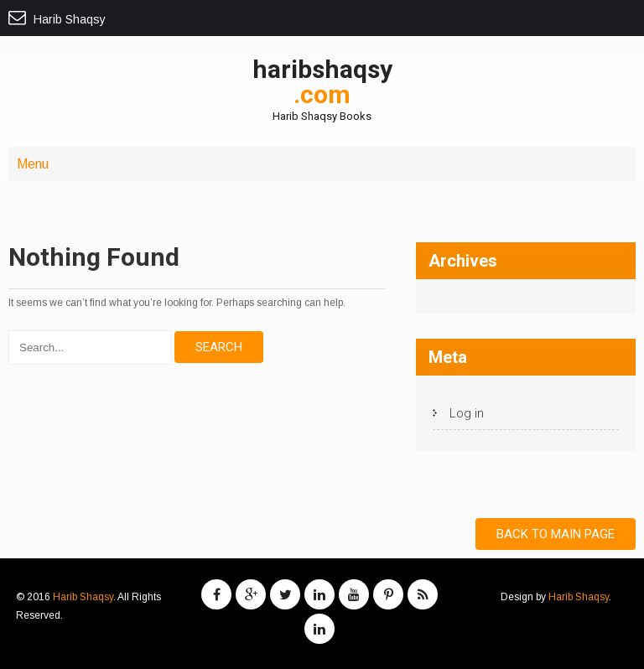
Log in (467, 413)
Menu (33, 164)
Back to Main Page (556, 534)
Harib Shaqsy (83, 597)
